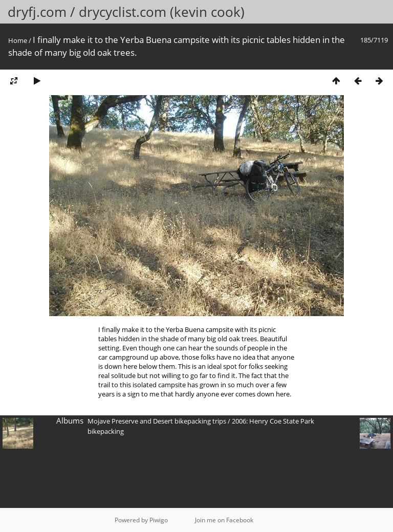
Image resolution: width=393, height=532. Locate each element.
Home (18, 40)
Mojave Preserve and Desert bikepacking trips (157, 421)
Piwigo (159, 520)
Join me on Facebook (224, 520)
